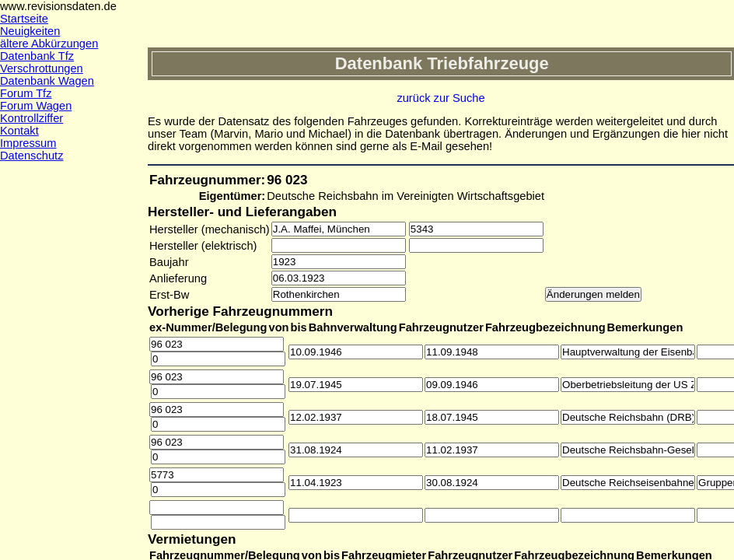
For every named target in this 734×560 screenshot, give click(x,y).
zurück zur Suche (440, 98)
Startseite (24, 19)
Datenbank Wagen (47, 81)
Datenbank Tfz (37, 56)
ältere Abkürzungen (49, 44)
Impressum (28, 143)
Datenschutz (31, 156)
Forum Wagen (36, 106)
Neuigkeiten (30, 31)
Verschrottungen (42, 68)
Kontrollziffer (31, 118)
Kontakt (19, 131)
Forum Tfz (26, 93)
